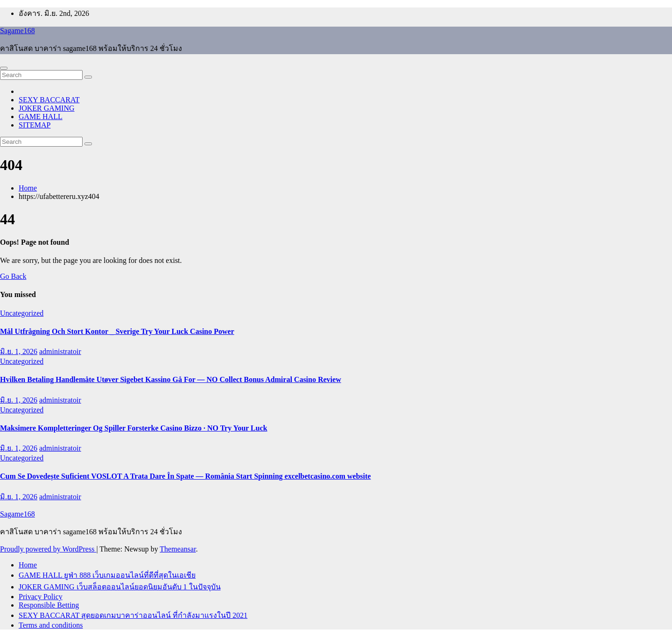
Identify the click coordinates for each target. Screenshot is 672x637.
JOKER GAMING (47, 108)
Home (28, 188)
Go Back (13, 276)
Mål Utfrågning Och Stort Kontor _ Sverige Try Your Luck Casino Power (117, 331)
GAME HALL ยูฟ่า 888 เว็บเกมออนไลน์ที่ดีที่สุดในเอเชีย (107, 575)
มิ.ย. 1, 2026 (19, 351)
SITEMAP (35, 125)
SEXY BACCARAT (49, 100)
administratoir (60, 351)
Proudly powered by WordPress (48, 549)
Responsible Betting (49, 605)
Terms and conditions (51, 625)
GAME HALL (41, 117)
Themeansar (178, 549)
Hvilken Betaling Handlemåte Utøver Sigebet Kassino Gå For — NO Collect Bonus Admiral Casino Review (171, 379)
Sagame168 (17, 31)
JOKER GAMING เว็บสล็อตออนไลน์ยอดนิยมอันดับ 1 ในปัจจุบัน (120, 587)
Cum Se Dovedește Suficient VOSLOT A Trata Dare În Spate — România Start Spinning (142, 476)
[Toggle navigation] (4, 68)
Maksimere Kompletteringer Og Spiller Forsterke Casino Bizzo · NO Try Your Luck (134, 428)
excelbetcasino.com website (328, 476)
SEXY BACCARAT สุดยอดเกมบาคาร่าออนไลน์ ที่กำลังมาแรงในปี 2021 (133, 615)
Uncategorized (22, 313)
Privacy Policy (41, 597)
